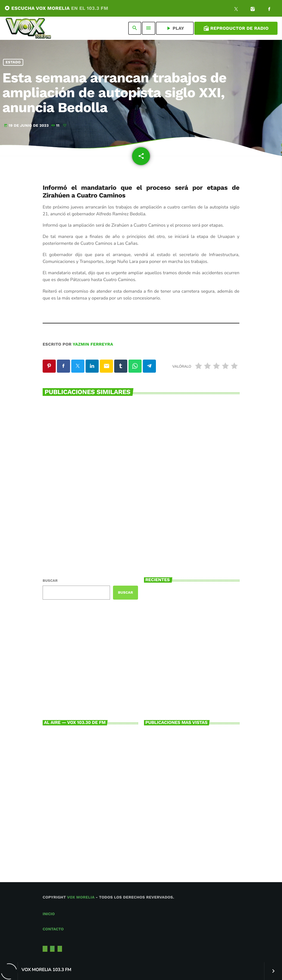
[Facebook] (269, 10)
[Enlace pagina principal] (28, 28)
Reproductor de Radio (236, 28)
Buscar (50, 581)
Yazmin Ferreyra (93, 344)
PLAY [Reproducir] (175, 28)
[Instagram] (253, 10)
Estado (13, 62)
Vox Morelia (81, 897)
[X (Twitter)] (236, 10)
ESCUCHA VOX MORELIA (56, 8)
